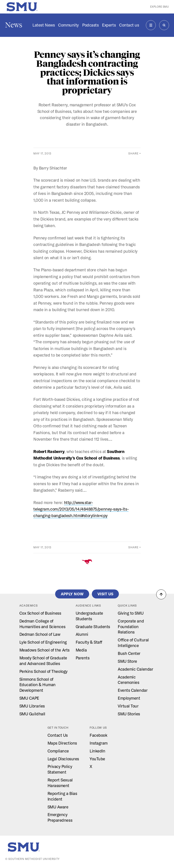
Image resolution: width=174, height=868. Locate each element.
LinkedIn (97, 751)
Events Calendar (133, 690)
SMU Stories (129, 714)
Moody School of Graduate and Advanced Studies (43, 661)
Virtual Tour (128, 706)
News (14, 25)
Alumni (82, 634)
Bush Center (129, 653)
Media (81, 650)
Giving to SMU (131, 613)
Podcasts (90, 25)
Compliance (58, 751)
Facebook (98, 735)
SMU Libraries (32, 706)
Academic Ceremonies (128, 680)
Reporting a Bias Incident (62, 796)
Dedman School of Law (40, 634)
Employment (129, 698)
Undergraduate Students (89, 616)
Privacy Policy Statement (60, 769)
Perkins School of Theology (43, 671)
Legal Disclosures (63, 759)
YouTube (97, 759)
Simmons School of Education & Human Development (37, 685)
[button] (161, 594)
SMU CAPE (29, 698)
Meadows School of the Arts (44, 650)
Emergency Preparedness (60, 817)
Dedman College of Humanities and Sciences (42, 624)
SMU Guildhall (32, 714)
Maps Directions (62, 743)
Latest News (44, 25)
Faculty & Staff (89, 642)
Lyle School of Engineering (43, 642)
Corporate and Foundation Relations (131, 627)
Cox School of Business (40, 613)
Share (133, 153)
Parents (83, 658)
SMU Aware (58, 807)
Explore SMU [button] (159, 7)
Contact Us (58, 735)
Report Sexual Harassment (60, 783)
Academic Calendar (135, 669)
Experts (109, 25)
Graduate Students (93, 627)
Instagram (99, 743)
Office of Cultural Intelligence (133, 643)
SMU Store (127, 661)
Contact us (129, 25)
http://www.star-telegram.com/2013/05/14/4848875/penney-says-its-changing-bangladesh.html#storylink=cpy (81, 509)
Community (68, 25)
